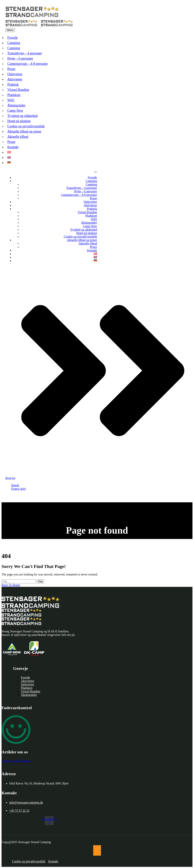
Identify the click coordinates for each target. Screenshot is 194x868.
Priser (11, 69)
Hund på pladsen (19, 121)
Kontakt (13, 147)
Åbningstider (16, 105)
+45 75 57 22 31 (19, 811)
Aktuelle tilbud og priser (24, 131)
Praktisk (13, 85)
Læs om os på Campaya (16, 761)
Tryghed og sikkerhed (22, 116)
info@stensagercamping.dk (26, 802)
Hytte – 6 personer (20, 58)
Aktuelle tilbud (18, 137)
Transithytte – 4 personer (25, 53)
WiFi (11, 100)
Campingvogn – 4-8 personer (28, 64)
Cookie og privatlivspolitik (26, 126)
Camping (14, 43)
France (16, 489)
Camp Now (15, 111)
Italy (23, 489)
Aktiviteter (15, 79)
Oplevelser (15, 74)
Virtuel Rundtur (18, 90)
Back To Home (11, 585)
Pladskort (14, 95)
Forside (13, 38)
